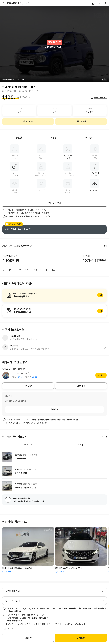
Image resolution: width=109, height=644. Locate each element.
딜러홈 (100, 375)
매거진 (81, 445)
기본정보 (54, 138)
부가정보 (89, 138)
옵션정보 (20, 138)
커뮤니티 (28, 445)
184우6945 (18, 3)
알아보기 (54, 295)
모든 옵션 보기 (54, 203)
